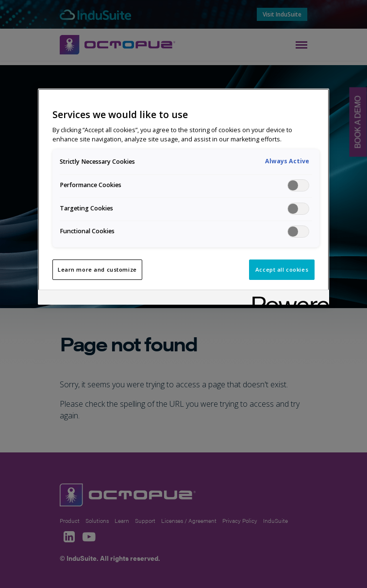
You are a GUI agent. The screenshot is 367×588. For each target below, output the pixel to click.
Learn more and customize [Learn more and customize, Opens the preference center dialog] (97, 269)
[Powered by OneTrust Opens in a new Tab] (287, 299)
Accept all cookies (282, 269)
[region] (183, 197)
